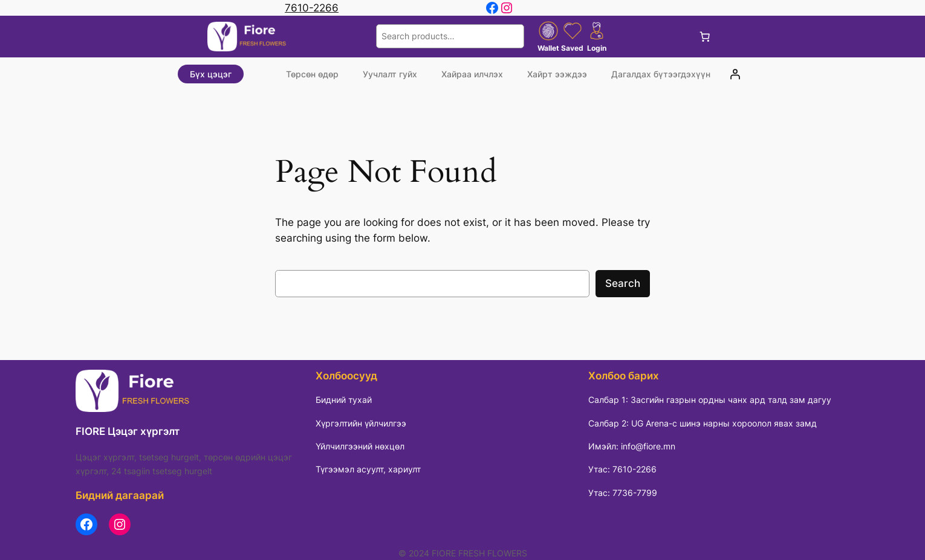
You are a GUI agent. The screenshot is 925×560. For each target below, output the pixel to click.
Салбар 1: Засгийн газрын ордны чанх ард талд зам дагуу (710, 400)
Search (623, 283)
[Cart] (705, 36)
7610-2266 (312, 8)
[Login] (735, 74)
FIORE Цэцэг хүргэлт (128, 431)
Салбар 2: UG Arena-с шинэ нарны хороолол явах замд (703, 423)
